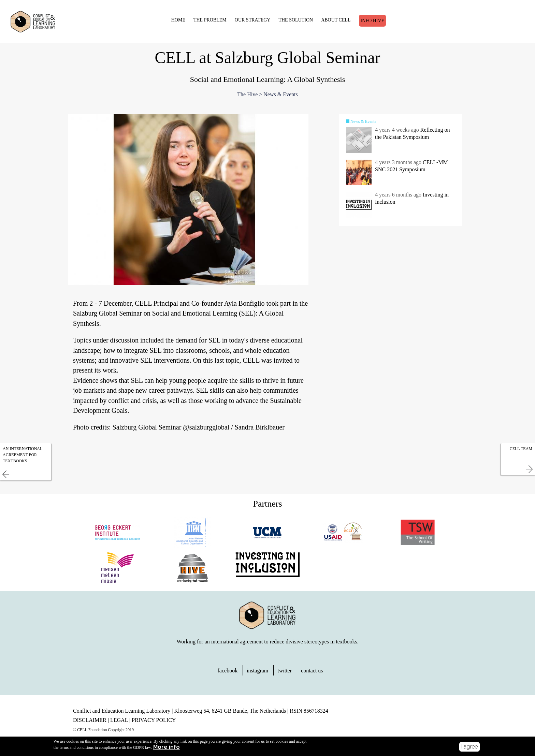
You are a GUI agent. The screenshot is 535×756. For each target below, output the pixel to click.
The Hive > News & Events (267, 96)
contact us (312, 672)
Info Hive (371, 20)
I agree (469, 747)
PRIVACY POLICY (154, 722)
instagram (257, 672)
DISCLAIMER (90, 722)
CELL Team (521, 450)
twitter (285, 672)
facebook (228, 672)
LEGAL (119, 722)
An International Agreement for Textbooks (23, 456)
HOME (177, 20)
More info (167, 747)
